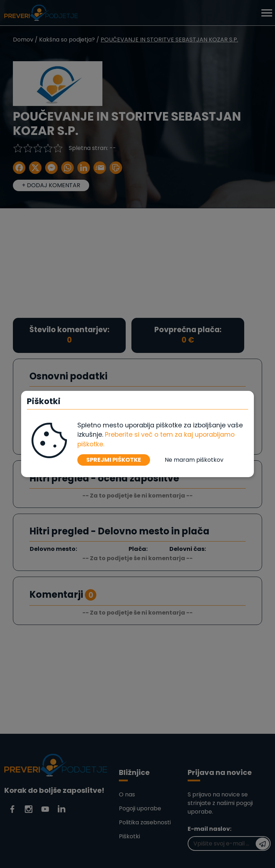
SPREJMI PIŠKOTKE (114, 460)
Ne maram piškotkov (194, 460)
